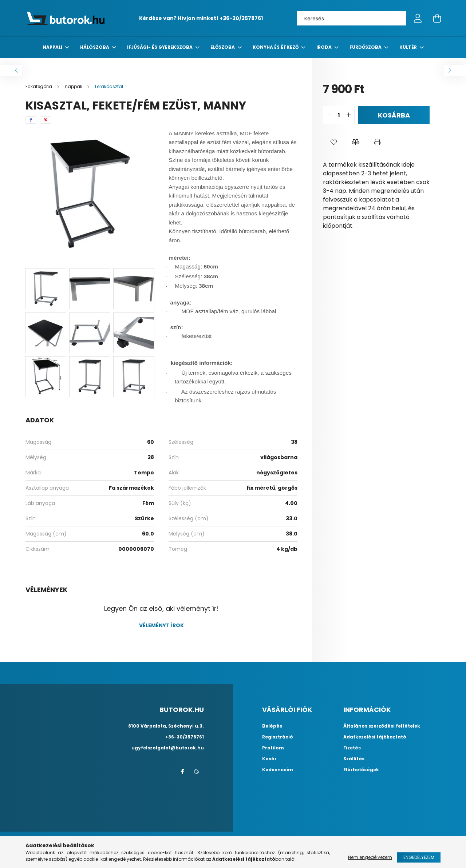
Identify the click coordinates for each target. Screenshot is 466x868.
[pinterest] (46, 120)
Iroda (325, 47)
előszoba (223, 47)
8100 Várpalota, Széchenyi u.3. (166, 726)
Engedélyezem (419, 857)
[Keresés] (352, 18)
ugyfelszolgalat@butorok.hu (168, 748)
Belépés (272, 726)
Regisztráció (278, 737)
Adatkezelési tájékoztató (375, 737)
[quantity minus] (329, 115)
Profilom (273, 748)
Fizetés (352, 748)
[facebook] (31, 120)
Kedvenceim (278, 770)
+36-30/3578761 (241, 18)
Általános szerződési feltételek (382, 726)
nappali (53, 47)
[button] (334, 142)
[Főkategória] (39, 86)
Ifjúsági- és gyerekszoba (160, 47)
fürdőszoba (366, 47)
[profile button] (418, 18)
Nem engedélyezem (370, 857)
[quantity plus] (349, 115)
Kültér (409, 47)
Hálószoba (95, 47)
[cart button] (437, 18)
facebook (182, 772)
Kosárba (394, 115)
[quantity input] (339, 115)
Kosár (269, 759)
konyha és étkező (276, 47)
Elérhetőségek (361, 770)
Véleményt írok (161, 625)
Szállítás (354, 759)
